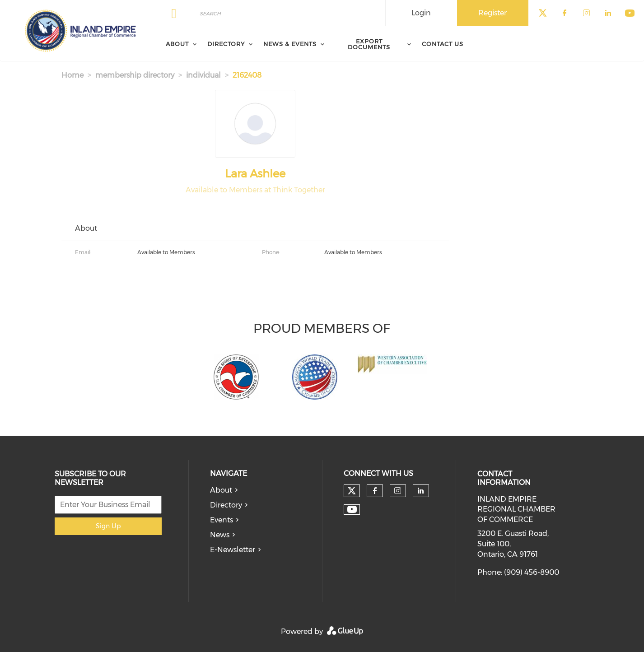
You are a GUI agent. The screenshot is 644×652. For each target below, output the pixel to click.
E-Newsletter (233, 550)
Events (222, 520)
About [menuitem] (177, 44)
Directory (226, 505)
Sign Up (108, 526)
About (221, 490)
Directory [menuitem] (226, 44)
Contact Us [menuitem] (443, 44)
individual (203, 75)
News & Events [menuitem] (290, 44)
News (220, 535)
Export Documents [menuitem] (369, 44)
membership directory (135, 75)
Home (72, 75)
